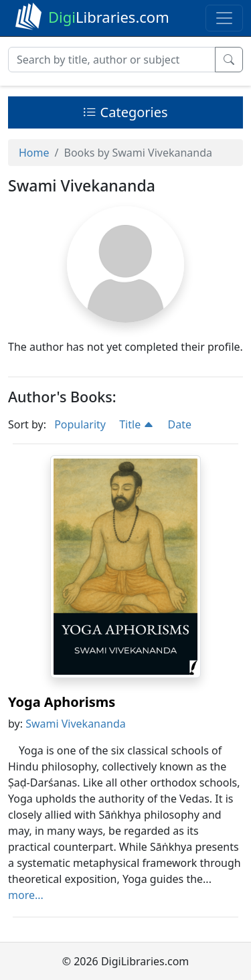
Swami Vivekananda (76, 724)
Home (34, 153)
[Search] (112, 60)
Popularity (80, 424)
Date (180, 424)
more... (26, 895)
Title (137, 424)
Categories (125, 112)
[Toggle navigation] (224, 18)
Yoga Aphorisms (62, 702)
